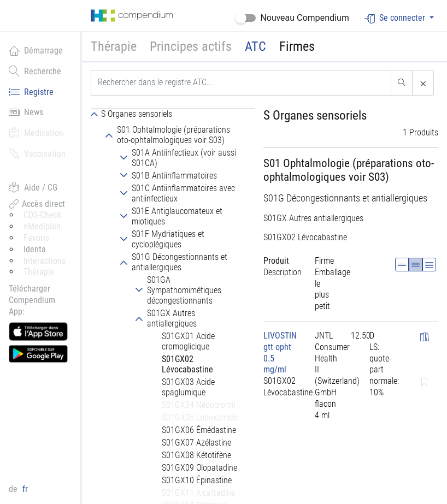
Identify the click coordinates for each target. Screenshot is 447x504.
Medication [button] (36, 133)
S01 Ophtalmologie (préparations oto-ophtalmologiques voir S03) (349, 170)
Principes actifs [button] (191, 46)
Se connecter (396, 18)
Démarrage (36, 50)
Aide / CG (33, 187)
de (14, 489)
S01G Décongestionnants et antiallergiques (345, 198)
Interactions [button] (45, 261)
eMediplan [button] (42, 226)
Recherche (35, 71)
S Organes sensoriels (315, 115)
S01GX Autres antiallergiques (313, 218)
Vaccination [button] (37, 153)
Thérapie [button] (114, 46)
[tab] (173, 114)
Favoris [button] (36, 238)
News (26, 112)
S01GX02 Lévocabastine (305, 237)
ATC (255, 46)
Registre (31, 92)
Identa (35, 249)
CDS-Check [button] (42, 215)
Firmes (297, 46)
